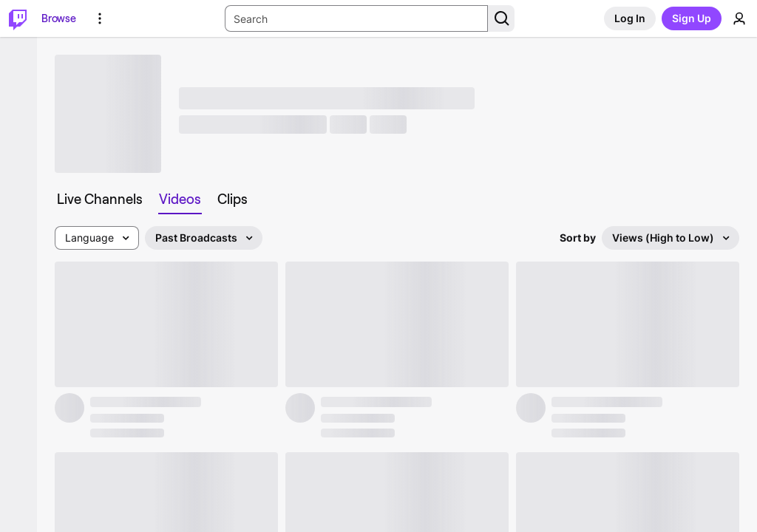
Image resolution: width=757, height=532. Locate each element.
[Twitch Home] (18, 18)
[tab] (100, 199)
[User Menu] (739, 18)
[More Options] (100, 18)
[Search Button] (501, 18)
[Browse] (59, 18)
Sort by (578, 238)
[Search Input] (356, 18)
